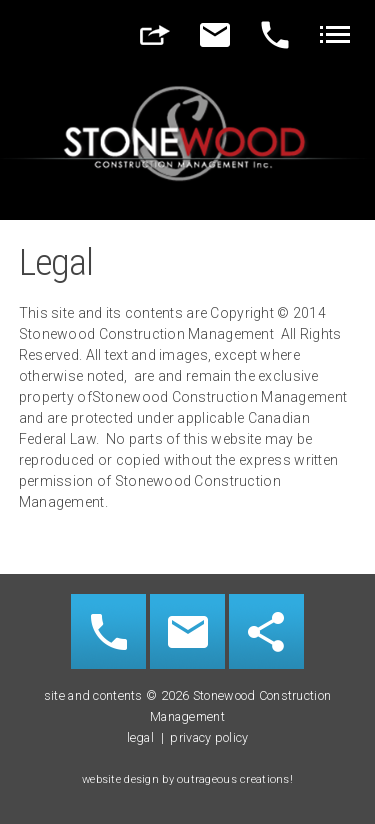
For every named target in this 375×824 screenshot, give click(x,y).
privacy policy (209, 737)
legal (140, 737)
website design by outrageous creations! (187, 779)
